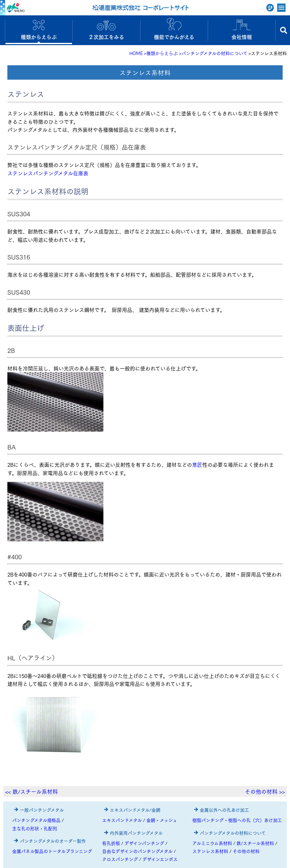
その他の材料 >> (265, 791)
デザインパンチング (144, 843)
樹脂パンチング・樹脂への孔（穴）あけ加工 (237, 820)
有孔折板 (111, 843)
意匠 (197, 464)
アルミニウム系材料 (212, 843)
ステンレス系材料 (210, 851)
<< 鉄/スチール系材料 (32, 791)
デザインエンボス (160, 859)
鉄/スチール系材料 (255, 843)
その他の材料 (246, 851)
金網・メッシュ (162, 820)
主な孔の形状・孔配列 (35, 828)
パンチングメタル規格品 (36, 820)
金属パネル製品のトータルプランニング (52, 851)
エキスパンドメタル (122, 820)
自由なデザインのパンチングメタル (137, 851)
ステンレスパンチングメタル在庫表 (48, 173)
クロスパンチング (120, 859)
